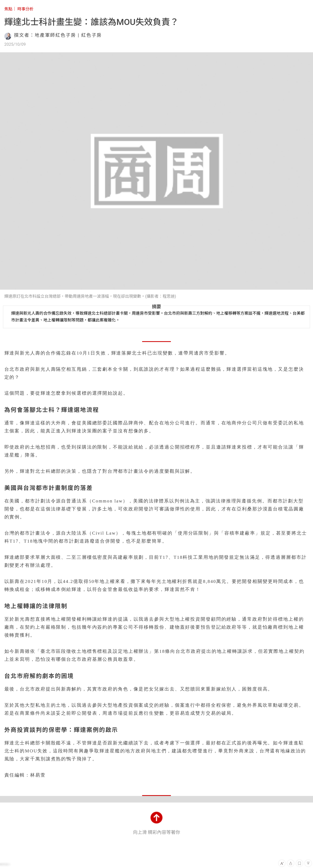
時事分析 (25, 9)
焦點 (8, 9)
